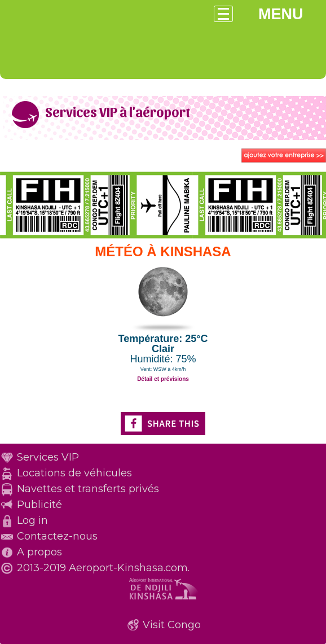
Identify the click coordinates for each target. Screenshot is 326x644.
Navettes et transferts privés (88, 489)
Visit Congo (172, 625)
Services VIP (48, 457)
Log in (32, 520)
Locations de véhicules (74, 473)
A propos (39, 552)
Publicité (39, 505)
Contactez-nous (57, 536)
